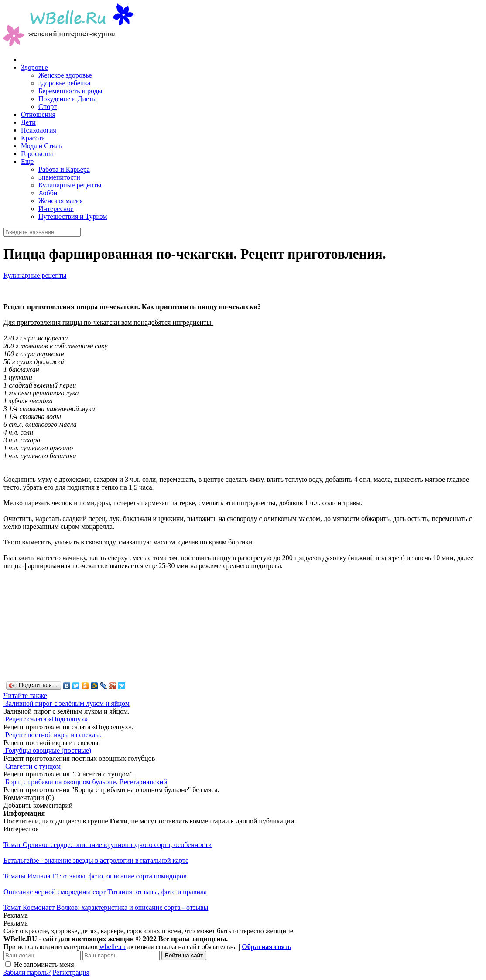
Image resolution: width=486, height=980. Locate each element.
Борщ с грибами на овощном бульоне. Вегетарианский (86, 782)
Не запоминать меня (44, 965)
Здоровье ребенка (64, 83)
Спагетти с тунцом (33, 766)
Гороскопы (37, 154)
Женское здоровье (65, 75)
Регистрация (71, 972)
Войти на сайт (184, 955)
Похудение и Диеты (68, 99)
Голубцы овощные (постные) (48, 750)
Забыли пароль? (27, 972)
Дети (28, 122)
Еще (27, 162)
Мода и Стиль (41, 146)
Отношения (38, 114)
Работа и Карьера (64, 169)
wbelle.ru (113, 947)
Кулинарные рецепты (70, 185)
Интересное (56, 209)
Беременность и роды (70, 91)
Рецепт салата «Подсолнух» (46, 719)
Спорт (48, 107)
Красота (33, 138)
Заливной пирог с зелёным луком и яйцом (67, 703)
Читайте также (25, 696)
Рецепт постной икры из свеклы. (53, 735)
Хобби (48, 193)
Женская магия (61, 201)
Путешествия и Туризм (73, 216)
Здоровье (34, 67)
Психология (39, 130)
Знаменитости (59, 177)
